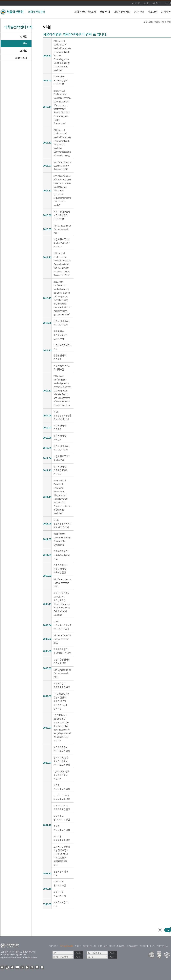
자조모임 (153, 12)
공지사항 (166, 12)
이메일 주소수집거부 (147, 946)
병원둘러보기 (157, 3)
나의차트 (146, 3)
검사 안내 (139, 12)
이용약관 (78, 946)
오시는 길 (168, 3)
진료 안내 (105, 12)
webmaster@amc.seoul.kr (18, 955)
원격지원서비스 (162, 946)
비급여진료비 (102, 946)
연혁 (169, 22)
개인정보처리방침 (66, 946)
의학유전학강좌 (122, 12)
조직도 (24, 51)
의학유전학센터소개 (85, 12)
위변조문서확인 (132, 946)
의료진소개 (21, 58)
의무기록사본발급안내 (117, 946)
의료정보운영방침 (89, 946)
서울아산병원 (136, 3)
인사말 (24, 36)
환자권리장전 (53, 946)
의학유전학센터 (37, 12)
